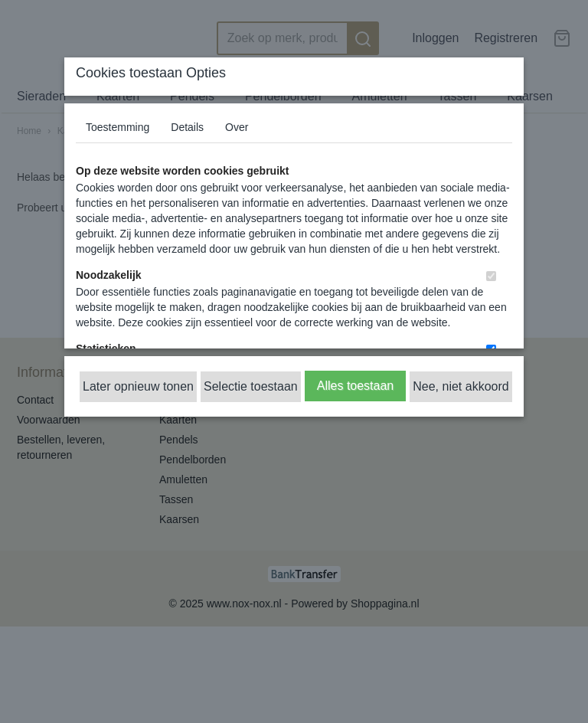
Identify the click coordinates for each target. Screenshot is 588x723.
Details (187, 127)
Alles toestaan (356, 386)
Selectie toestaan (251, 386)
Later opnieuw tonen (138, 386)
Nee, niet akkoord (461, 386)
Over (237, 127)
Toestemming (118, 127)
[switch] (491, 276)
